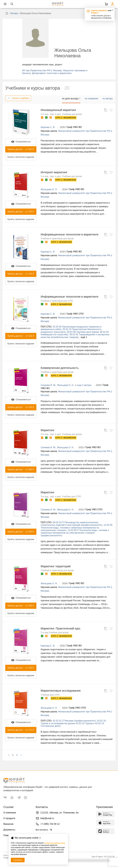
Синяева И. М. (48, 385)
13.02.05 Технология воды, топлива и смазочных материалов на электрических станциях (77, 528)
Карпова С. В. (48, 127)
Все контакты (44, 830)
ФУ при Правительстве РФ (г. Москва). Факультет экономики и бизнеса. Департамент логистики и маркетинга (55, 72)
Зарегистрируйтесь (99, 11)
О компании (10, 813)
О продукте (9, 818)
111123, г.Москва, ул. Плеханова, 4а (59, 813)
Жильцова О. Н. (49, 189)
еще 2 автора (84, 385)
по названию (91, 99)
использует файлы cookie (55, 843)
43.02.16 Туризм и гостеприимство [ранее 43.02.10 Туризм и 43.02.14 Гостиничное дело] (73, 723)
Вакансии (8, 824)
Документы (9, 830)
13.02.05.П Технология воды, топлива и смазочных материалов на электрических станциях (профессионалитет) (75, 533)
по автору (108, 99)
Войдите (95, 13)
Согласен (18, 860)
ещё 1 (84, 337)
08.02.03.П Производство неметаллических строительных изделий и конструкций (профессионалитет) (72, 524)
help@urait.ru (47, 818)
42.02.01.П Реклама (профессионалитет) (74, 721)
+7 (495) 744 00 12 (50, 824)
